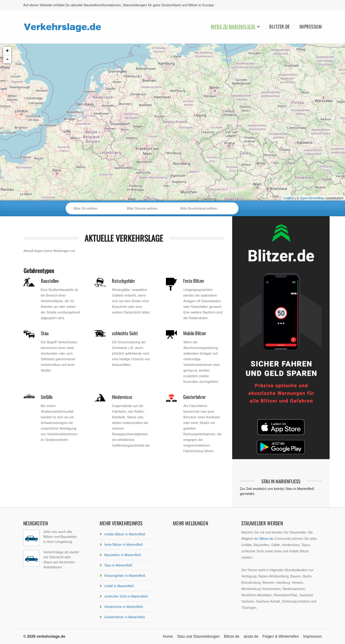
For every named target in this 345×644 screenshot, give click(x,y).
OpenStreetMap (312, 198)
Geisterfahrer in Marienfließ (125, 617)
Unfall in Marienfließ (119, 586)
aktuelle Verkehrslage (124, 238)
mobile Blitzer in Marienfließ (125, 534)
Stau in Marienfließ (118, 565)
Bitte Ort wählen (85, 208)
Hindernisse (122, 397)
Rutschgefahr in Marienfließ (125, 576)
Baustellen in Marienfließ (123, 555)
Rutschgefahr (123, 281)
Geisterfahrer (194, 397)
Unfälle (47, 397)
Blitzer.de (280, 27)
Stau (45, 333)
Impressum (311, 27)
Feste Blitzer (194, 281)
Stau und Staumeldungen (198, 636)
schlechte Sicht (125, 333)
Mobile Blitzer (195, 333)
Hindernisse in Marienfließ (124, 607)
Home (168, 636)
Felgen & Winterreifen (281, 636)
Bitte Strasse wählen (142, 208)
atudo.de (251, 636)
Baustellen (50, 281)
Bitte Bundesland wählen (199, 208)
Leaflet (289, 198)
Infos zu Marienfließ (233, 27)
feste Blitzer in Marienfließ (124, 545)
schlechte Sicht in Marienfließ (126, 596)
